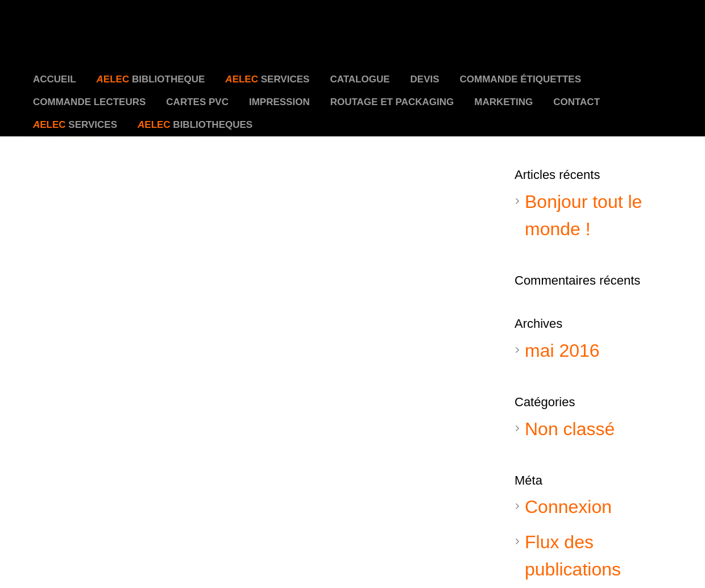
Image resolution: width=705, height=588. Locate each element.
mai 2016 (562, 351)
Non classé (570, 429)
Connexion (568, 507)
